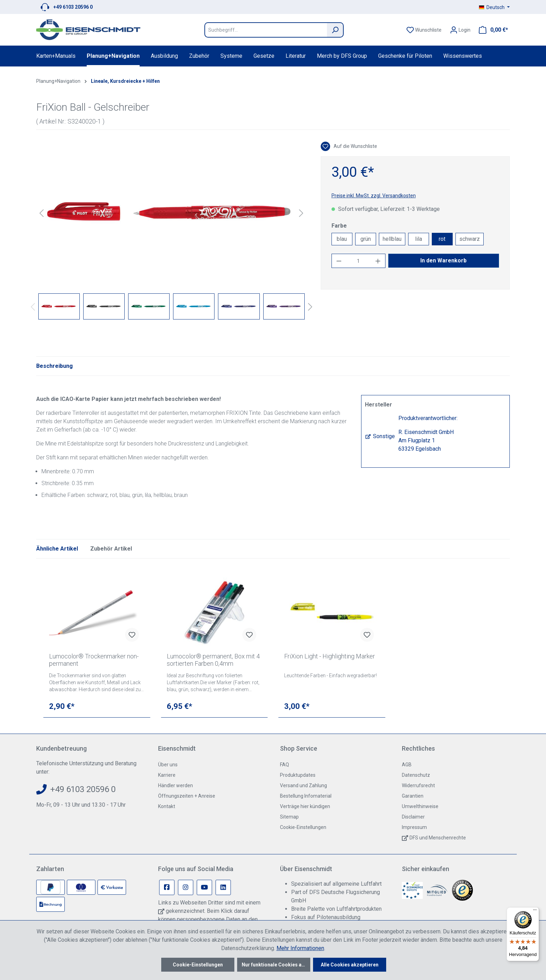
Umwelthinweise (420, 806)
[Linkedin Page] (223, 887)
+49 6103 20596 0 (73, 7)
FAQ (284, 765)
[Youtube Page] (204, 887)
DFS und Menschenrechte (438, 838)
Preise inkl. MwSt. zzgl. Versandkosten (374, 196)
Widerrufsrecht (418, 785)
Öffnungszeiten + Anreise (187, 796)
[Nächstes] (301, 213)
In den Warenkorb (443, 260)
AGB (407, 765)
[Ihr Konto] (460, 30)
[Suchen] (335, 30)
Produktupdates (298, 775)
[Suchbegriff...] (266, 30)
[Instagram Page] (186, 887)
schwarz (470, 239)
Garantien (413, 796)
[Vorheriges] (41, 213)
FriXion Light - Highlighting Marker (330, 656)
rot (442, 239)
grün (366, 239)
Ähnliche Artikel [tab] (57, 549)
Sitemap (289, 817)
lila (419, 239)
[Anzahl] (358, 261)
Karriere (167, 775)
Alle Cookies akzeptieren (350, 965)
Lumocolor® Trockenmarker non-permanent (94, 660)
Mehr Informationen (300, 948)
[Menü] (535, 911)
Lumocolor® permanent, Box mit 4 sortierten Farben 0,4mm (213, 660)
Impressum (414, 827)
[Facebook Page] (167, 887)
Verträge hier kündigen (305, 806)
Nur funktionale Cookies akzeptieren (276, 965)
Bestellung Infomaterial (306, 796)
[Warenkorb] (491, 30)
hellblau (392, 239)
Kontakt (167, 806)
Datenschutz (416, 775)
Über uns (168, 765)
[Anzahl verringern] (339, 261)
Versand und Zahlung (303, 785)
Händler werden (175, 785)
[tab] (54, 366)
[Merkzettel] (424, 30)
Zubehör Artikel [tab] (111, 549)
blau (342, 239)
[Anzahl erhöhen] (378, 261)
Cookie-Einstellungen (303, 827)
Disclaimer (413, 817)
